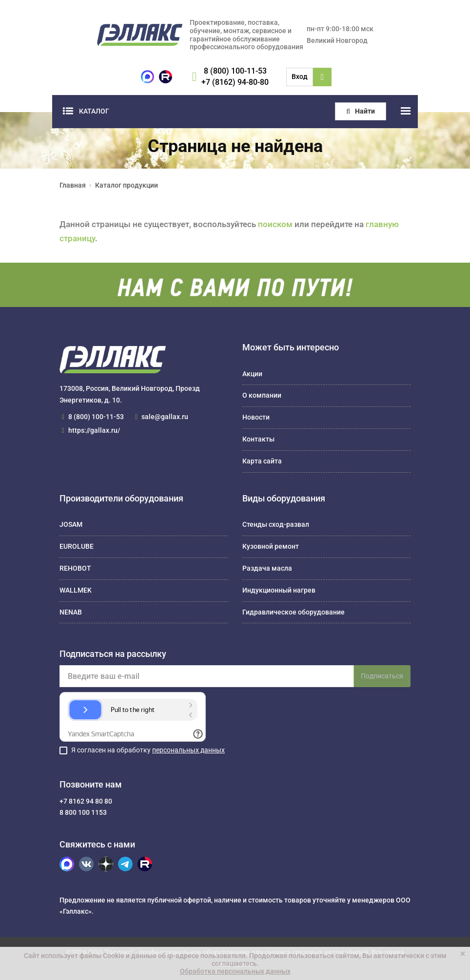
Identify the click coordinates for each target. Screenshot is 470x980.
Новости (256, 417)
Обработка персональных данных (235, 971)
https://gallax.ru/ (94, 430)
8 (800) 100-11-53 (235, 71)
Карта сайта (262, 461)
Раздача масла (267, 568)
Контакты (258, 439)
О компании (262, 395)
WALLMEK (76, 590)
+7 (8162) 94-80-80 (235, 82)
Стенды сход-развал (276, 524)
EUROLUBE (77, 546)
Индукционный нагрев (279, 590)
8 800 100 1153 (83, 812)
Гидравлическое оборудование (294, 612)
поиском (275, 224)
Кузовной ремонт (271, 546)
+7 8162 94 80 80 (86, 801)
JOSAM (71, 524)
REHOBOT (75, 568)
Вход (300, 77)
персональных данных (188, 750)
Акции (252, 374)
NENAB (71, 612)
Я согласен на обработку (148, 750)
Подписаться (382, 676)
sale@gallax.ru (165, 417)
